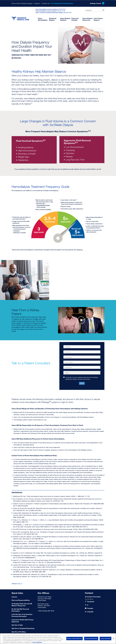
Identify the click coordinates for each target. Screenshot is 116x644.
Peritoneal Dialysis (53, 19)
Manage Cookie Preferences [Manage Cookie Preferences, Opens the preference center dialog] (74, 638)
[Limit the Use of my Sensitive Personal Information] (24, 615)
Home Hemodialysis (43, 19)
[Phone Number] (82, 362)
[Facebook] (91, 602)
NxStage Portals (97, 3)
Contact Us (46, 3)
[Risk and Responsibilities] (24, 600)
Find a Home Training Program (22, 3)
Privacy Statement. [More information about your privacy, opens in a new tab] (37, 642)
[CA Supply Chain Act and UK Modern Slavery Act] (24, 605)
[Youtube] (90, 608)
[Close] (113, 638)
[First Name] (82, 347)
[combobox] (95, 10)
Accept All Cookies (105, 638)
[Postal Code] (82, 367)
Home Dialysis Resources (88, 19)
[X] (88, 605)
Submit (82, 383)
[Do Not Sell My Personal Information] (24, 610)
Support (37, 3)
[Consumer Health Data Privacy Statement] (24, 621)
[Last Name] (82, 352)
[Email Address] (82, 357)
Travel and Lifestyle (75, 19)
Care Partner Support (98, 19)
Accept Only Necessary (91, 638)
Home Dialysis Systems (65, 19)
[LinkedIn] (90, 612)
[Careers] (24, 597)
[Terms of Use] (24, 625)
